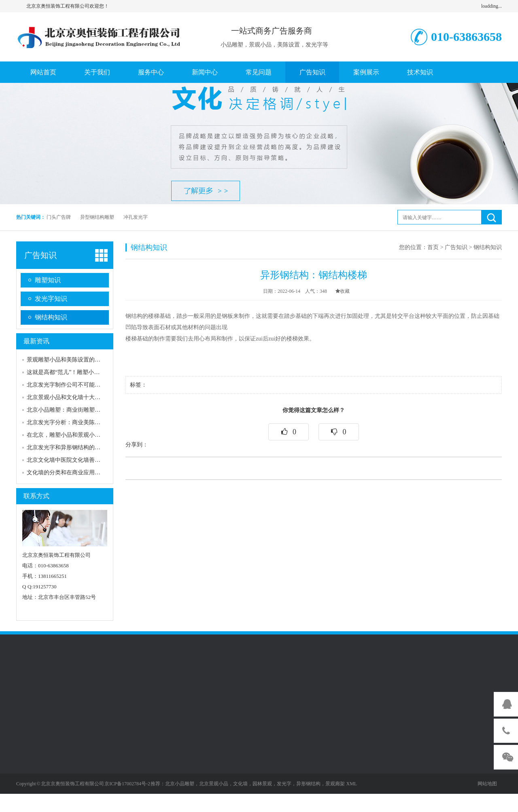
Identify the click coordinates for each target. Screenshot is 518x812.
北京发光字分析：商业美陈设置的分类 (75, 422)
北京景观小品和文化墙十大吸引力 (69, 397)
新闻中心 (205, 72)
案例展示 (366, 72)
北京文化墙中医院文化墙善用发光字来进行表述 (86, 460)
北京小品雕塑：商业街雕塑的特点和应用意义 (83, 410)
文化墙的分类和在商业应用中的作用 (72, 473)
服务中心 (151, 72)
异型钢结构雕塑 (97, 217)
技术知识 (420, 72)
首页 (433, 247)
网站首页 (43, 72)
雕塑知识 (48, 280)
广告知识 (312, 72)
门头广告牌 (59, 217)
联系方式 (36, 496)
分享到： (137, 445)
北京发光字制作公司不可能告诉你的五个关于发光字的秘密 (100, 385)
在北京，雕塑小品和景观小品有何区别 (75, 435)
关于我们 (97, 72)
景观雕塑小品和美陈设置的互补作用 (72, 360)
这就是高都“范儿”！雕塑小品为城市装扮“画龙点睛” (91, 372)
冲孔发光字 (136, 217)
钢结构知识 (51, 317)
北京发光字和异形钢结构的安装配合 (72, 447)
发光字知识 (51, 299)
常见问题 (259, 72)
